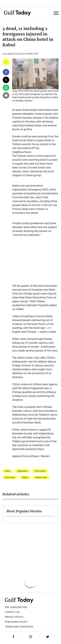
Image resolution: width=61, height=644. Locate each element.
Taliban (25, 477)
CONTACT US (12, 612)
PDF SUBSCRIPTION (16, 607)
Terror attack (40, 471)
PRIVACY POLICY (14, 617)
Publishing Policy (16, 622)
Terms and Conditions (19, 627)
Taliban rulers (41, 477)
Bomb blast (10, 477)
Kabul (8, 471)
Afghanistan (22, 471)
